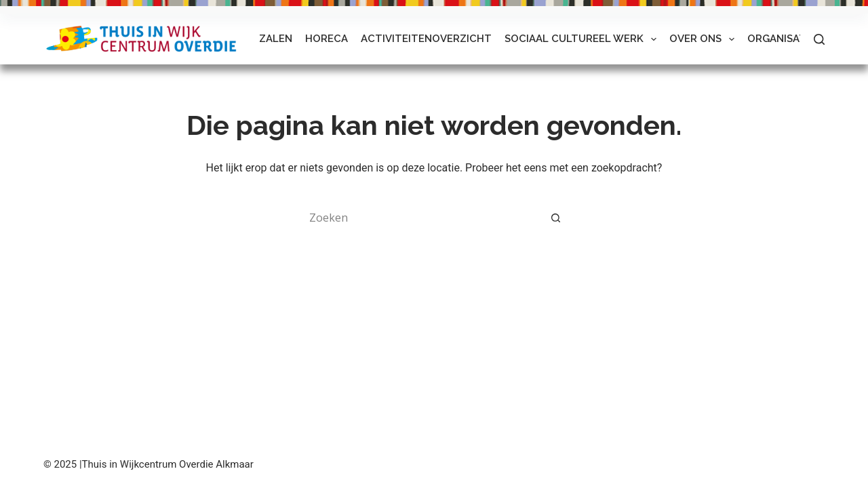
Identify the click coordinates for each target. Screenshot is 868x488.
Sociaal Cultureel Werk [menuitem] (583, 39)
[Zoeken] (819, 39)
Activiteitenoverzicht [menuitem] (426, 39)
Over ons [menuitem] (705, 39)
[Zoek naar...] (420, 218)
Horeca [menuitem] (327, 39)
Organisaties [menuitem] (784, 39)
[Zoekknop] (556, 218)
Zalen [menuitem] (276, 39)
